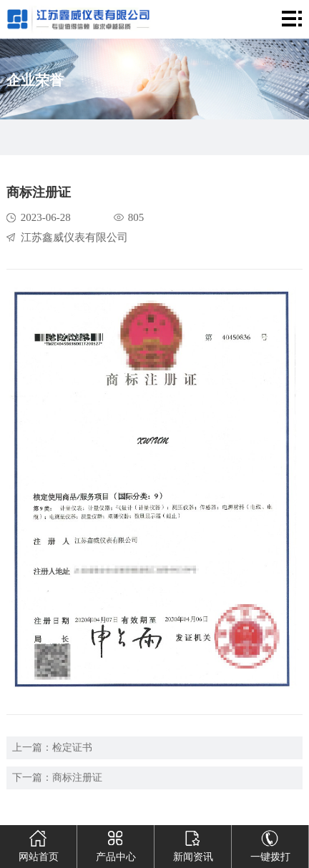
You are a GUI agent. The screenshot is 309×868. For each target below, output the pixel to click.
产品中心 (116, 844)
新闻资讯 (193, 844)
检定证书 (72, 748)
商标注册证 (77, 778)
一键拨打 (270, 844)
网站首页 (39, 844)
